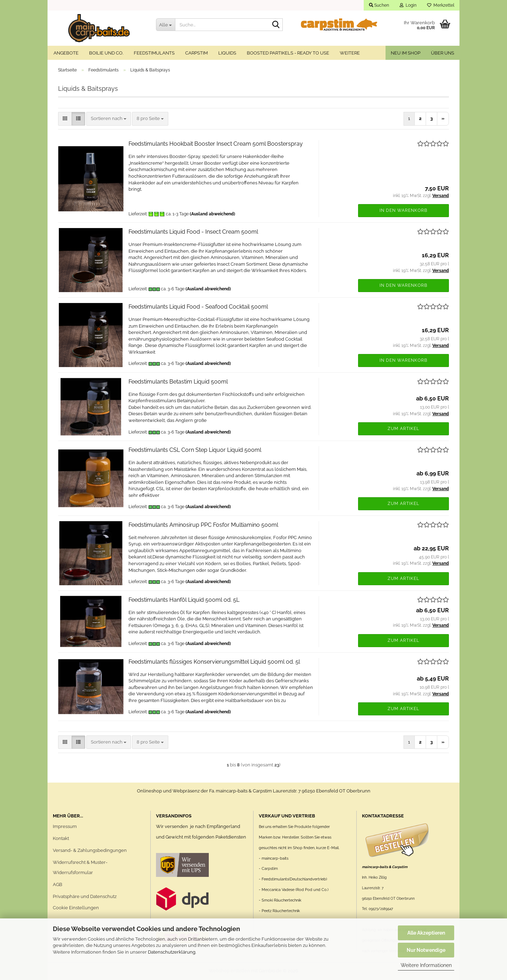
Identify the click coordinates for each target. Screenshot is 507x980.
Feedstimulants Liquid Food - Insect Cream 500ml (193, 232)
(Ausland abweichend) (212, 214)
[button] (65, 119)
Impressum (65, 826)
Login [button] (408, 5)
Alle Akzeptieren (426, 933)
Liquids (227, 53)
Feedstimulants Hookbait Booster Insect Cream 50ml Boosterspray (216, 144)
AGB (58, 884)
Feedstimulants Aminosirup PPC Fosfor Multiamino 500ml (203, 525)
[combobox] (109, 119)
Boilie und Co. (106, 53)
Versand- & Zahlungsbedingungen (90, 850)
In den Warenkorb (403, 210)
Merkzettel (441, 5)
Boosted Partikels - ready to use (288, 53)
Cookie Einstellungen (76, 908)
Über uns (443, 53)
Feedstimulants (154, 53)
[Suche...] (165, 25)
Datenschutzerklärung (172, 952)
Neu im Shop (406, 53)
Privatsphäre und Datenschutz (85, 896)
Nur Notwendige (426, 950)
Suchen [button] (379, 5)
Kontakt (61, 838)
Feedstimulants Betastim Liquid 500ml (178, 382)
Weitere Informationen (426, 965)
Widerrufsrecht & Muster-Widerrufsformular (80, 868)
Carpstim (196, 53)
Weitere (350, 53)
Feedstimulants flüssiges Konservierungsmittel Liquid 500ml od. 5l (214, 662)
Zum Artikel (403, 429)
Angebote (66, 53)
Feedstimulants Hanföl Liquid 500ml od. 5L (184, 600)
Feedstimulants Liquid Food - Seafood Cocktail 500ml (198, 307)
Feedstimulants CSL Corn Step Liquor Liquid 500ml (195, 450)
